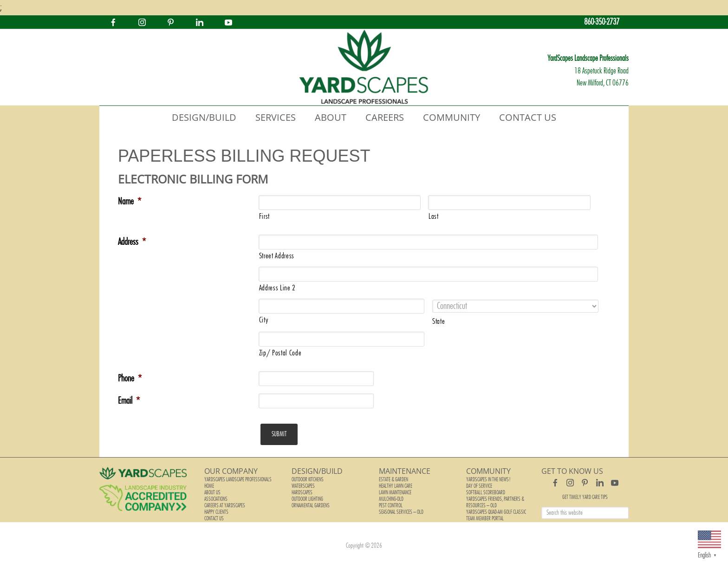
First (264, 216)
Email (129, 401)
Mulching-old (391, 499)
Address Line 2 (277, 288)
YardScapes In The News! (488, 479)
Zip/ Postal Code (280, 353)
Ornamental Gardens (311, 505)
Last (434, 216)
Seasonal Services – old (401, 512)
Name (130, 202)
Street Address (277, 256)
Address (132, 242)
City (264, 320)
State (439, 321)
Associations (216, 499)
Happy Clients (216, 512)
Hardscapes (302, 492)
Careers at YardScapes (225, 505)
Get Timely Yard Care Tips (585, 497)
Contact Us (214, 518)
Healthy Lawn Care (396, 486)
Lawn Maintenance (395, 492)
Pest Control (391, 505)
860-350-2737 (602, 22)
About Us (212, 492)
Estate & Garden (393, 479)
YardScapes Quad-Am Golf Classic (496, 512)
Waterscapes (303, 486)
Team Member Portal (485, 518)
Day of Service (479, 486)
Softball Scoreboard (486, 492)
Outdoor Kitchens (308, 479)
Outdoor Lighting (307, 499)
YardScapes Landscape (364, 67)
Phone (130, 379)
